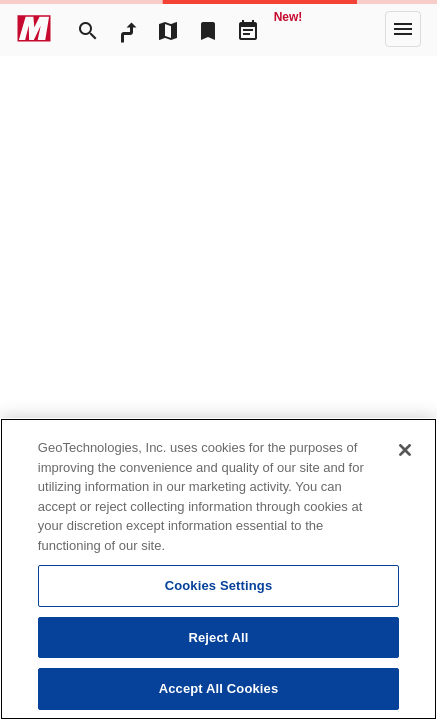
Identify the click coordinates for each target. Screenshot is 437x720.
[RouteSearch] (128, 29)
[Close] (405, 450)
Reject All (218, 637)
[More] (403, 29)
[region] (218, 569)
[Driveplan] (248, 29)
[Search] (88, 29)
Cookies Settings (219, 585)
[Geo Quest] (288, 29)
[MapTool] (168, 29)
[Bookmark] (208, 29)
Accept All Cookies (219, 688)
